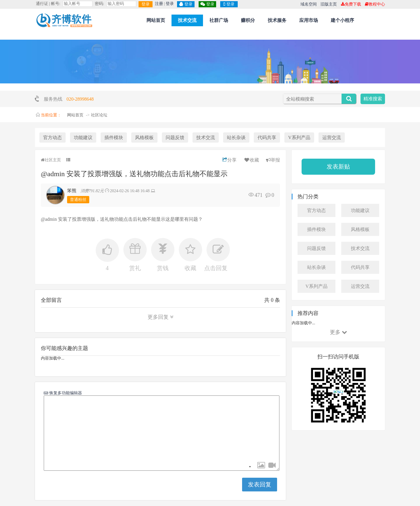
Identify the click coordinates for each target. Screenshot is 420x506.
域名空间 (309, 4)
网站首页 (156, 20)
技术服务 (277, 20)
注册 (159, 4)
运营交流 (332, 138)
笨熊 (72, 191)
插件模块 (114, 138)
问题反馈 (175, 138)
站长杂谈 (236, 138)
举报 (273, 160)
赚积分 (248, 20)
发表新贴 (338, 167)
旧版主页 (329, 4)
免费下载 (351, 4)
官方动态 (52, 138)
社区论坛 (99, 115)
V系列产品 (299, 138)
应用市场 (309, 20)
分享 (229, 160)
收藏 (251, 160)
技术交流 (187, 20)
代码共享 (267, 138)
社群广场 (219, 20)
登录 (146, 4)
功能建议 (83, 138)
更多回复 (161, 317)
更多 (338, 332)
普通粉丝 (78, 200)
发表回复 (260, 484)
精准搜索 (373, 99)
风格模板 (144, 138)
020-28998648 (80, 99)
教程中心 (375, 4)
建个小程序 (342, 20)
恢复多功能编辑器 (65, 393)
